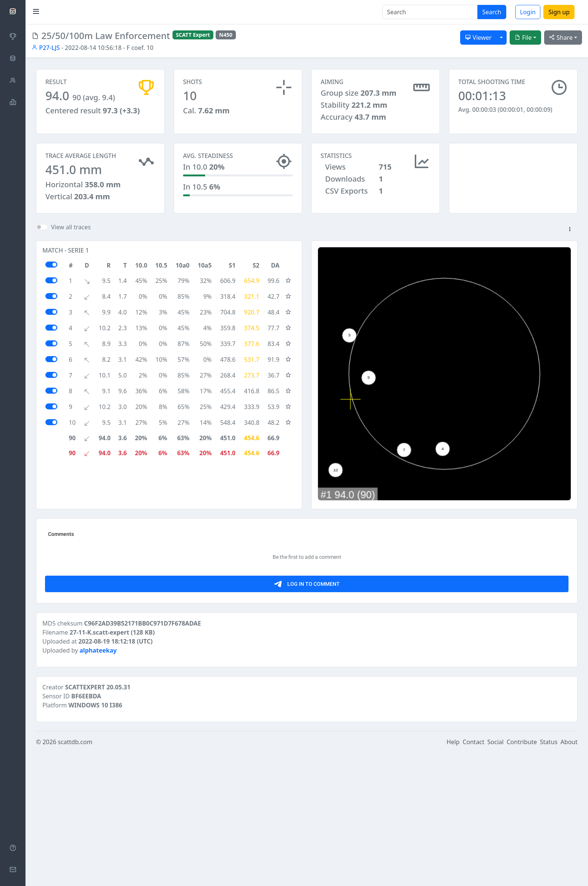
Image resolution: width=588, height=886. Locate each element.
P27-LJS (46, 48)
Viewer (478, 38)
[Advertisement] (513, 181)
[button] (570, 236)
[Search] (430, 12)
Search (492, 12)
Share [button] (561, 38)
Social (496, 875)
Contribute (522, 875)
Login (528, 12)
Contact (474, 875)
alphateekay (98, 784)
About (569, 875)
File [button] (523, 38)
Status (549, 875)
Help (453, 875)
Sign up (559, 12)
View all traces (71, 234)
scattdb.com (75, 875)
